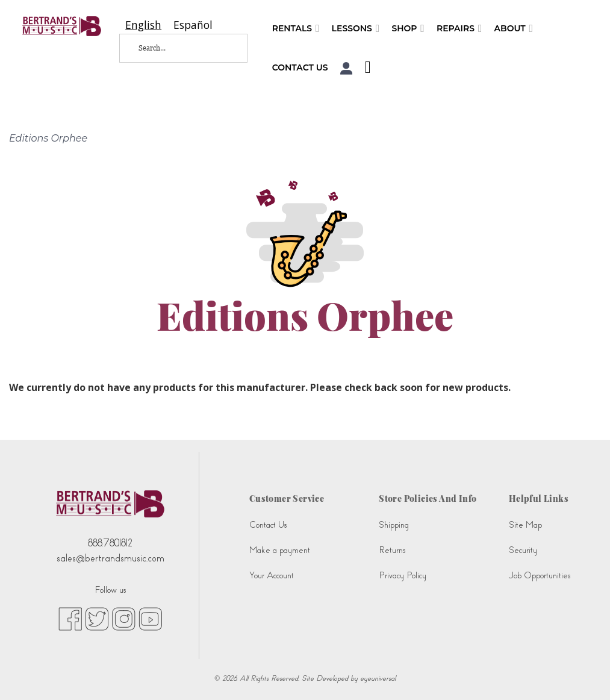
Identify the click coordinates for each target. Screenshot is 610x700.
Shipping (394, 525)
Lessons (356, 29)
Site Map (525, 525)
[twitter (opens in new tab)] (97, 618)
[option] (193, 25)
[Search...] (175, 48)
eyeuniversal (378, 678)
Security (523, 550)
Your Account (272, 576)
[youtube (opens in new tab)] (150, 618)
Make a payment (280, 550)
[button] (347, 68)
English (143, 25)
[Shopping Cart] (365, 69)
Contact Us (300, 67)
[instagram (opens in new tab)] (124, 618)
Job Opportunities (540, 576)
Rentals (296, 29)
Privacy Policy (403, 576)
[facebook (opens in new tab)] (70, 618)
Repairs (459, 29)
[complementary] (583, 673)
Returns (392, 550)
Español (193, 25)
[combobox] (143, 25)
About (514, 29)
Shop (408, 29)
